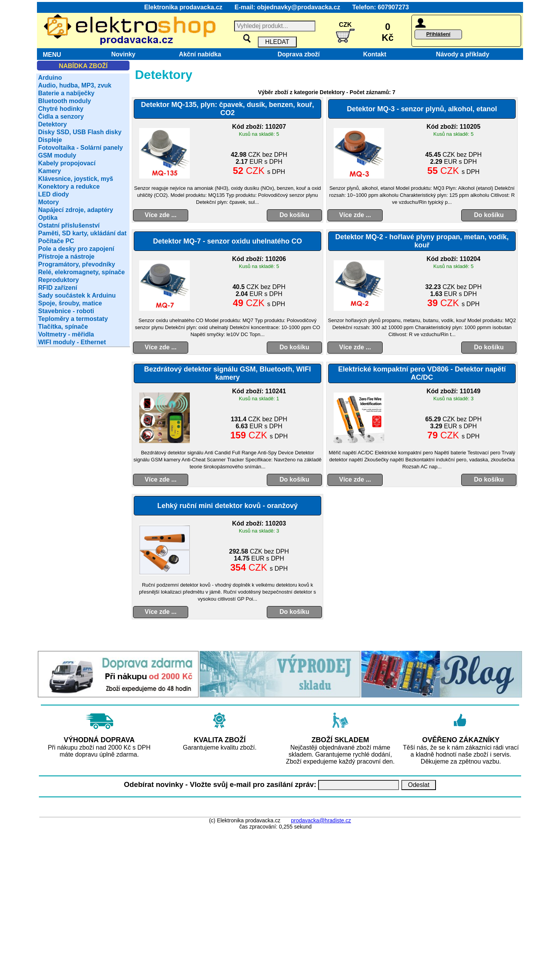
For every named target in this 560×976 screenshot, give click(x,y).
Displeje (50, 140)
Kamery (50, 171)
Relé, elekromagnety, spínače (81, 272)
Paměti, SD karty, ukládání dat (82, 233)
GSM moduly (57, 155)
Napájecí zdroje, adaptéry (76, 210)
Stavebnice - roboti (66, 311)
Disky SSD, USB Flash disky (80, 132)
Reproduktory (59, 280)
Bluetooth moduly (65, 101)
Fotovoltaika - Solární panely (80, 148)
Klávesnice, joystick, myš (76, 179)
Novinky (123, 54)
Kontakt (373, 54)
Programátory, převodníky (77, 264)
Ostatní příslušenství (69, 225)
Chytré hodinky (61, 109)
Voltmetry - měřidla (66, 334)
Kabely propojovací (67, 163)
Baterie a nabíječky (66, 93)
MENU (50, 55)
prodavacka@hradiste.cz (321, 820)
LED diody (53, 194)
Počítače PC (56, 241)
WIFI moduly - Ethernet (72, 342)
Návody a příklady (463, 54)
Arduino (50, 78)
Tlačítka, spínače (63, 327)
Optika (48, 218)
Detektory (52, 124)
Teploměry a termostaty (73, 319)
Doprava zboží (297, 54)
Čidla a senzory (61, 117)
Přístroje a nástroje (66, 257)
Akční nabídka (200, 54)
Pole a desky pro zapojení (76, 249)
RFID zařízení (58, 288)
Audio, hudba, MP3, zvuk (75, 85)
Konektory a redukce (69, 187)
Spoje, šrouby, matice (70, 303)
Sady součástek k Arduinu (77, 295)
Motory (48, 202)
